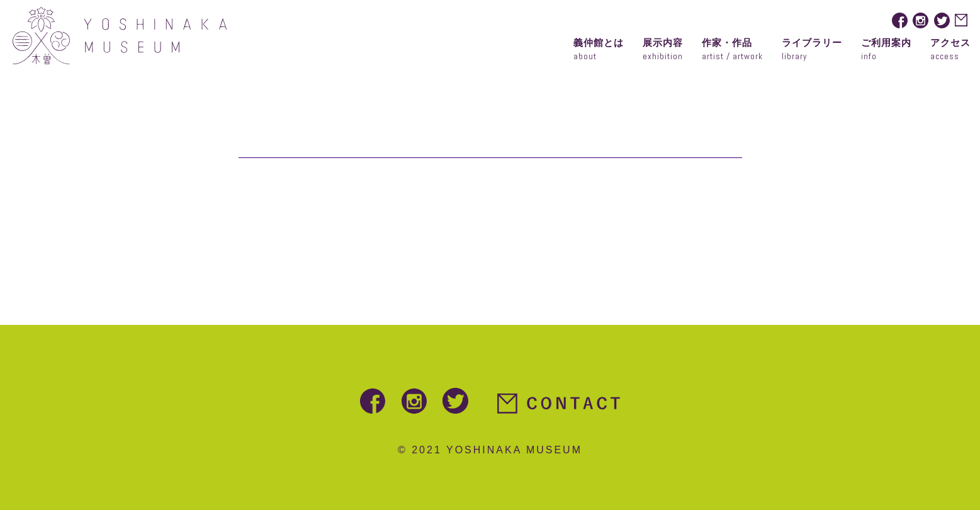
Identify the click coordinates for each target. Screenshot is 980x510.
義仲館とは (599, 51)
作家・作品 (732, 51)
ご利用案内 (886, 51)
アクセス (950, 51)
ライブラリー (812, 51)
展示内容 (663, 51)
